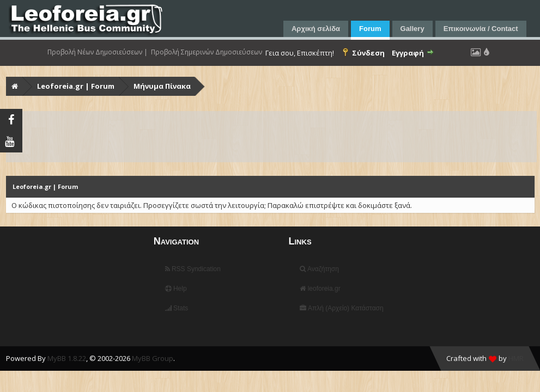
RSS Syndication (193, 269)
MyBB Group (153, 358)
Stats (177, 308)
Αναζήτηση (319, 269)
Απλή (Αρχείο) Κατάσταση (341, 308)
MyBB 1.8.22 (67, 358)
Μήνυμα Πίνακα (162, 86)
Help (176, 289)
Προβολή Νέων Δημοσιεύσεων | (98, 52)
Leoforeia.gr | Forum (76, 86)
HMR (516, 358)
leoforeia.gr (320, 289)
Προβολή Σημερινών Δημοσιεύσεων (207, 52)
